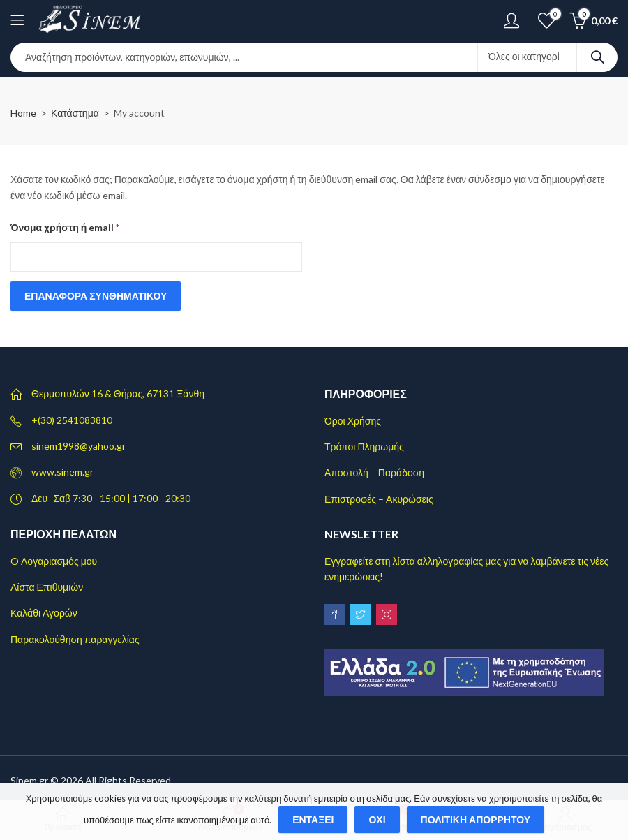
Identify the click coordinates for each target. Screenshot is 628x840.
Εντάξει (313, 819)
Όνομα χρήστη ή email (88, 226)
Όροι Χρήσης (353, 421)
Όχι (377, 819)
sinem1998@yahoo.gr (78, 446)
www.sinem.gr (62, 472)
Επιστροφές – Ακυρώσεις (379, 499)
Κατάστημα (75, 113)
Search (597, 57)
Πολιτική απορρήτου (476, 819)
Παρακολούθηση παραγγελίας (75, 639)
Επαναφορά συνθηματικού (96, 296)
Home (23, 113)
